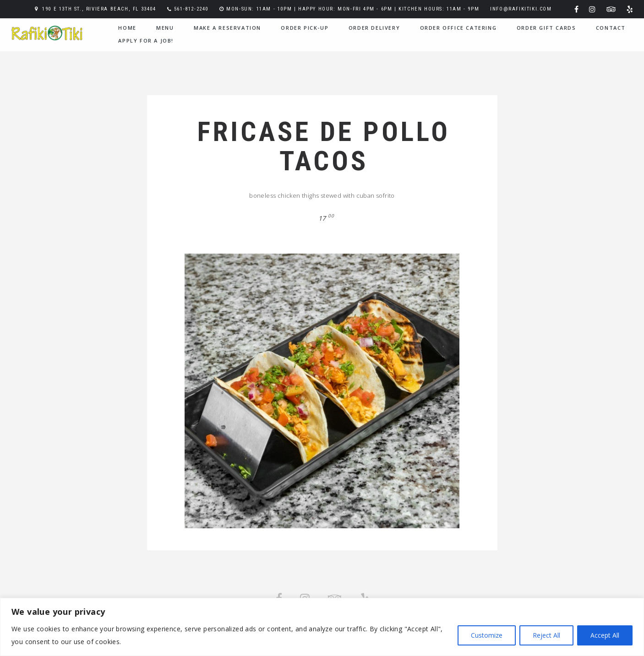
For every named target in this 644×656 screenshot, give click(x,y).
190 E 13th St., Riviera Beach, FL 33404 (99, 9)
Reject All (546, 635)
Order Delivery (374, 28)
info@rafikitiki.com (521, 9)
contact (611, 28)
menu (165, 28)
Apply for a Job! (146, 41)
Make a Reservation (227, 28)
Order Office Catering (458, 28)
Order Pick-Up (305, 28)
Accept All (605, 635)
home (127, 28)
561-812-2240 (191, 9)
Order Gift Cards (546, 28)
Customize (487, 635)
